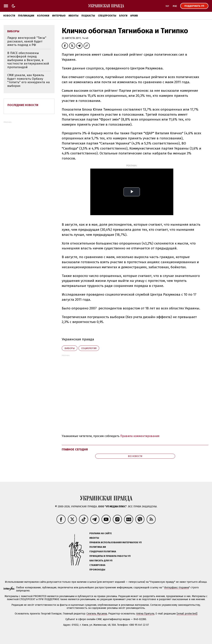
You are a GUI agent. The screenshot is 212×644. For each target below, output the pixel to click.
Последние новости (23, 105)
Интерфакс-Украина (177, 588)
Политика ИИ (98, 547)
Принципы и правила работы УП (110, 556)
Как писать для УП (101, 561)
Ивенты (73, 16)
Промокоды (97, 570)
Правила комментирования (140, 436)
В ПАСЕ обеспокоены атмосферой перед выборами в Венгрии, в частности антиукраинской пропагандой (28, 60)
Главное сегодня (75, 449)
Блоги (123, 16)
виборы (70, 348)
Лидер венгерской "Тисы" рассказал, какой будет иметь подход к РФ (27, 41)
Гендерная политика (103, 551)
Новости (9, 16)
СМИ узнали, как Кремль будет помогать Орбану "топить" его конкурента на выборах (29, 80)
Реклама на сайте (101, 533)
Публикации (26, 16)
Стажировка (97, 565)
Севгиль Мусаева (97, 614)
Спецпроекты (107, 16)
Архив (134, 16)
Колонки (43, 16)
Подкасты (88, 16)
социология (89, 348)
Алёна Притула (145, 614)
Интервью (59, 16)
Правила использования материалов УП (116, 542)
